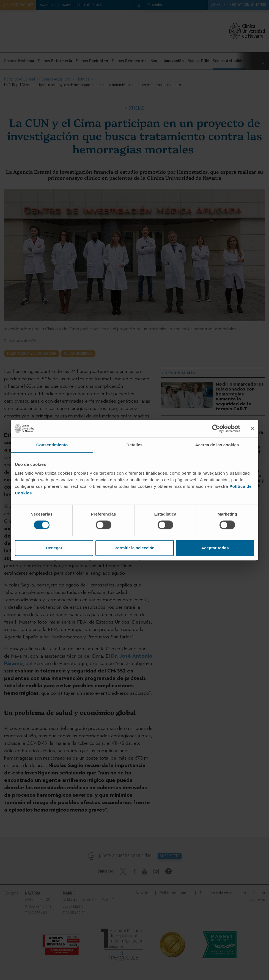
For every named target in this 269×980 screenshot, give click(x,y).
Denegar (54, 548)
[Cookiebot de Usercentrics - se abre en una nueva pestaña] (216, 428)
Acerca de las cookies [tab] (217, 445)
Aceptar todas (215, 548)
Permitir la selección (134, 548)
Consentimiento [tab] (52, 445)
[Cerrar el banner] (252, 428)
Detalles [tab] (134, 445)
